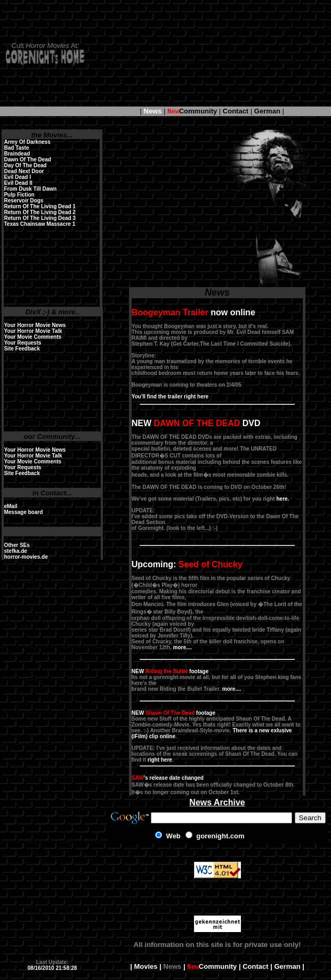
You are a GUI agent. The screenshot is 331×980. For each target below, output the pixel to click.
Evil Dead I (17, 177)
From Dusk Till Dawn (30, 189)
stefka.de (15, 551)
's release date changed (168, 778)
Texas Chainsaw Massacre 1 (39, 224)
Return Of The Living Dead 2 (39, 212)
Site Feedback (22, 349)
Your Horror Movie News (35, 325)
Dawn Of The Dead (27, 160)
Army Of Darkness (27, 142)
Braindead (17, 154)
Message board (23, 512)
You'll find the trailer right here (170, 397)
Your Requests (22, 343)
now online (193, 312)
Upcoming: (187, 564)
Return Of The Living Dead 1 (39, 206)
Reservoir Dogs (23, 201)
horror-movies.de (26, 557)
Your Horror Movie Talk (33, 331)
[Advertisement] (212, 53)
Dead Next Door (24, 171)
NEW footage (170, 671)
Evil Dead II (18, 183)
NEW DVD (196, 423)
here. (282, 499)
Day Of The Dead (25, 165)
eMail (10, 506)
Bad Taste (16, 148)
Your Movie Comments (33, 337)
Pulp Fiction (19, 195)
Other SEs (17, 545)
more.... (183, 647)
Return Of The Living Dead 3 (39, 218)
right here (160, 760)
